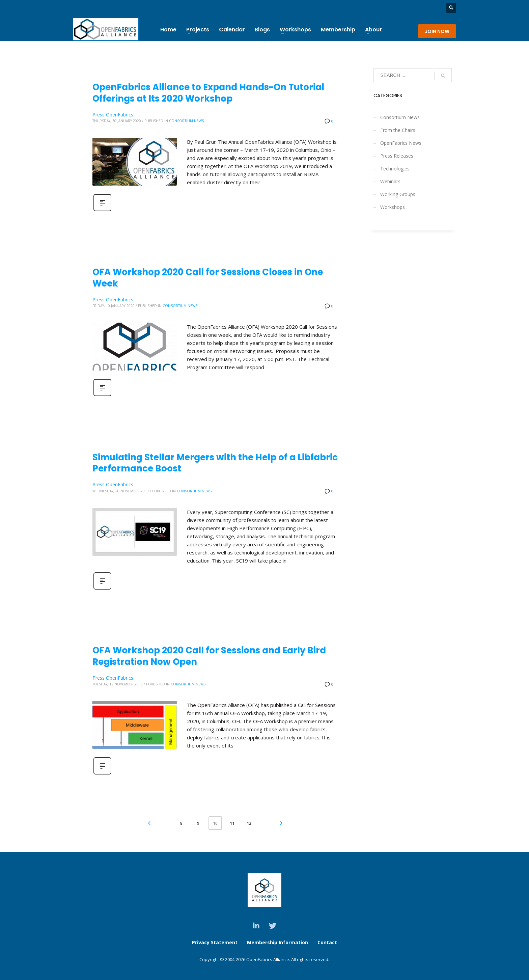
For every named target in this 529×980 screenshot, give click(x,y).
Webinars (390, 181)
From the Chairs (398, 130)
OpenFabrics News (401, 143)
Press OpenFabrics (113, 115)
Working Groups (398, 194)
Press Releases (397, 156)
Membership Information (278, 942)
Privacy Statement (215, 942)
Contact (327, 942)
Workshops (393, 207)
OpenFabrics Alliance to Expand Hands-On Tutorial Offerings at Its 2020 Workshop (208, 93)
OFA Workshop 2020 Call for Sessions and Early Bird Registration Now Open (209, 656)
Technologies (395, 169)
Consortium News (186, 121)
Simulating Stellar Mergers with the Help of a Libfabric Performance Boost (215, 463)
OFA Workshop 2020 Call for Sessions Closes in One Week (208, 278)
